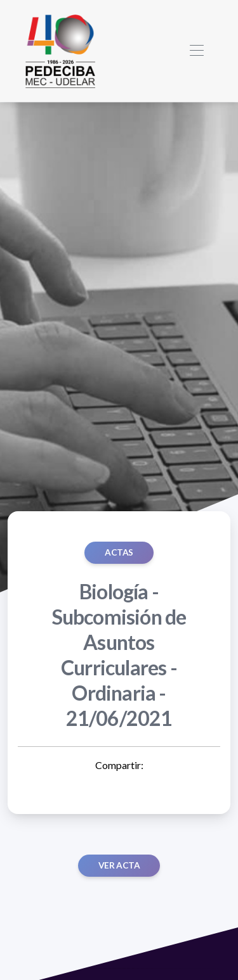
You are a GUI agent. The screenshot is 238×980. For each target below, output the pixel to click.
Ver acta (119, 865)
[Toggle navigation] (196, 51)
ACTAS (119, 552)
